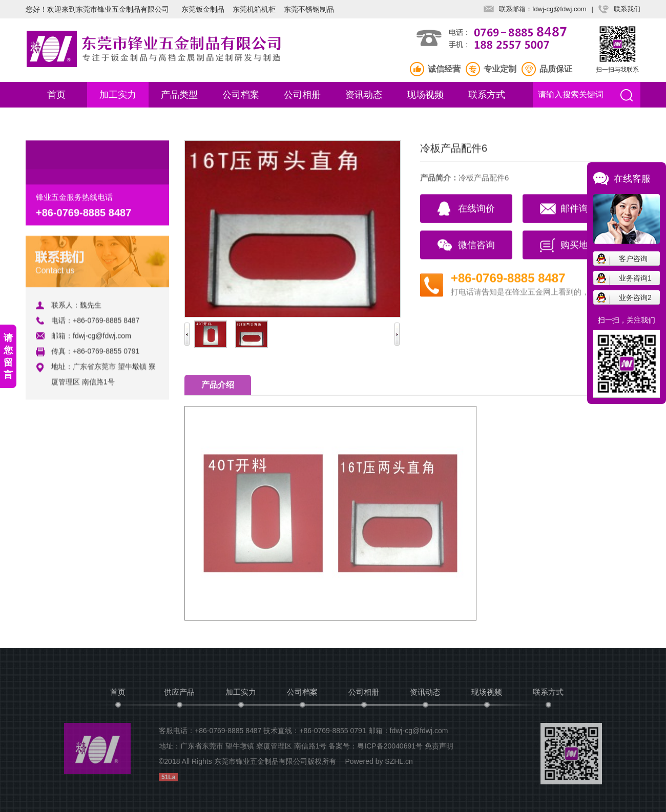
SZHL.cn (399, 764)
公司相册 (302, 95)
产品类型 (179, 95)
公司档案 (241, 95)
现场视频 (425, 95)
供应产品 (179, 695)
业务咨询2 (635, 297)
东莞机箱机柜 (254, 9)
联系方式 (487, 95)
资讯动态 (364, 95)
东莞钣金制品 (203, 9)
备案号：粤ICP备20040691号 (376, 749)
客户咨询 (633, 259)
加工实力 (118, 95)
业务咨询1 (635, 278)
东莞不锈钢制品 (309, 9)
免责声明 (439, 749)
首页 (56, 95)
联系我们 (627, 9)
